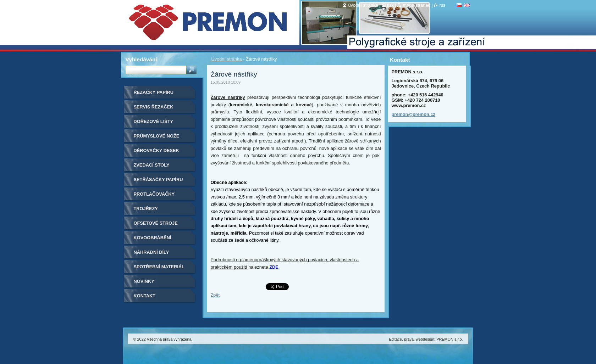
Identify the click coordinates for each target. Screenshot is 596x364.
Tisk (390, 5)
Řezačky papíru (154, 92)
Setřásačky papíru (158, 180)
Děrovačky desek (156, 150)
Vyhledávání (141, 59)
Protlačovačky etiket (154, 197)
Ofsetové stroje (156, 223)
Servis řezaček (154, 107)
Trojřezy (146, 209)
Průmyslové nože (157, 136)
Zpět (215, 295)
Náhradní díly (151, 252)
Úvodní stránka (227, 59)
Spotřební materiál (159, 267)
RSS (442, 5)
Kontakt (145, 296)
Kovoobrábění (153, 238)
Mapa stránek (416, 5)
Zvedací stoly (152, 165)
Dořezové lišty (154, 121)
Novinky (144, 281)
